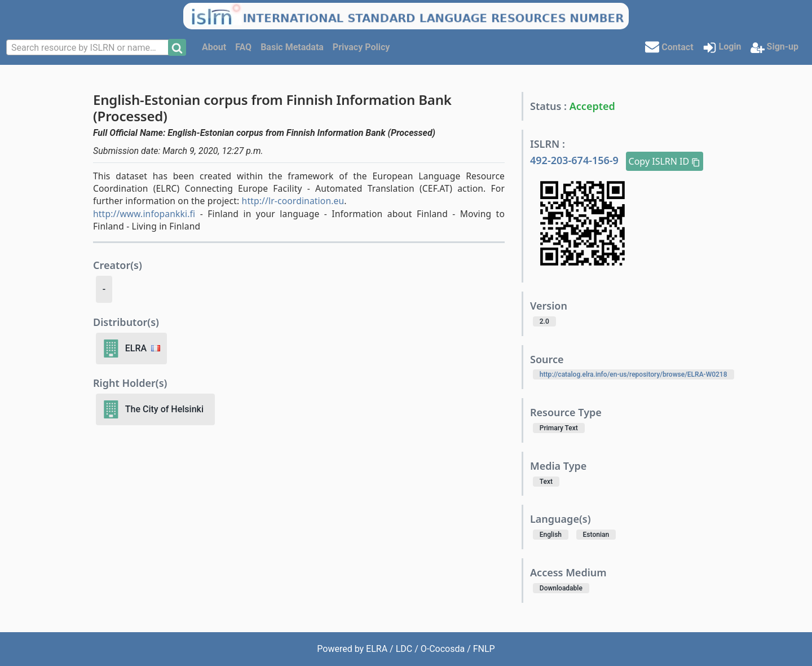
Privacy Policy (361, 47)
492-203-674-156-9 (576, 160)
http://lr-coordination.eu (293, 201)
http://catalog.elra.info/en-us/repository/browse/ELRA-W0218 (634, 374)
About (214, 47)
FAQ (243, 47)
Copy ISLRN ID (665, 161)
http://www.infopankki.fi (144, 214)
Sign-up (775, 48)
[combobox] (89, 47)
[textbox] (89, 48)
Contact (669, 47)
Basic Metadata (292, 47)
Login (722, 48)
